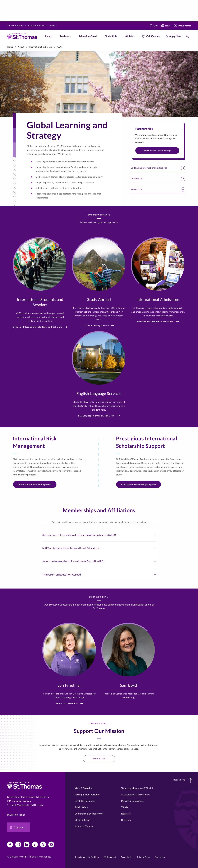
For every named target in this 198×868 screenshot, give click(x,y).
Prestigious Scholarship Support (139, 484)
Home (10, 47)
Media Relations (83, 820)
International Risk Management (35, 484)
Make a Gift (158, 190)
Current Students (15, 25)
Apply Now (175, 36)
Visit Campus (153, 36)
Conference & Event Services (89, 814)
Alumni (53, 25)
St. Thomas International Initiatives (158, 168)
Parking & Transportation (87, 794)
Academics (65, 36)
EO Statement (110, 857)
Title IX (125, 807)
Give (156, 26)
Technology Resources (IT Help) (137, 788)
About (48, 36)
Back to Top (183, 780)
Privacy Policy (144, 857)
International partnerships (157, 151)
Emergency (160, 857)
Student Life (111, 36)
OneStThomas (185, 26)
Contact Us (158, 179)
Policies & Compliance (132, 801)
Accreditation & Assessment (135, 794)
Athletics (130, 36)
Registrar (126, 814)
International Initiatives (41, 47)
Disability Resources (85, 801)
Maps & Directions (84, 788)
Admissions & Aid (88, 36)
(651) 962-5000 (16, 815)
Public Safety (81, 807)
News (168, 26)
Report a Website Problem (87, 857)
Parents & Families (36, 25)
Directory (126, 820)
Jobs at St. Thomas (84, 826)
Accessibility (127, 857)
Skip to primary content (0, 43)
